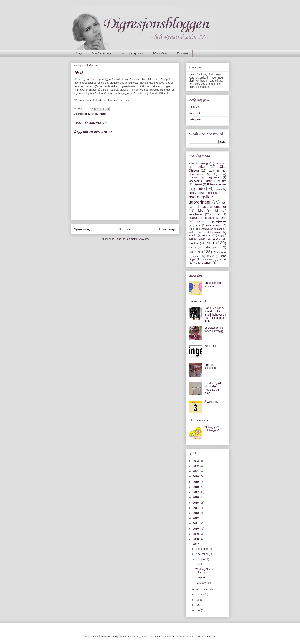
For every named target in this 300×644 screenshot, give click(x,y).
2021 (196, 471)
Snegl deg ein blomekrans (213, 284)
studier (102, 114)
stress (94, 114)
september (203, 589)
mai (198, 610)
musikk (193, 218)
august (200, 595)
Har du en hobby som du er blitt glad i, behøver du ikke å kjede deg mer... (215, 314)
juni (198, 605)
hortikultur (212, 193)
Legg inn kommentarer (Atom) (132, 239)
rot (190, 229)
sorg (220, 235)
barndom (221, 163)
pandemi (200, 222)
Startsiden (126, 229)
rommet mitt (213, 225)
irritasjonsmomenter (212, 207)
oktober (201, 559)
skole (191, 232)
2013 (196, 513)
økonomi (207, 263)
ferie (209, 181)
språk (202, 239)
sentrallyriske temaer (211, 229)
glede (199, 189)
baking (204, 163)
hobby (192, 193)
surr (211, 243)
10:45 (199, 564)
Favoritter (182, 54)
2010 (196, 529)
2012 (196, 518)
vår (196, 263)
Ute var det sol (197, 301)
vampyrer (208, 260)
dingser (217, 174)
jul (216, 211)
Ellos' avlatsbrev (198, 420)
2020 (196, 476)
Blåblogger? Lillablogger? (212, 429)
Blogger (211, 636)
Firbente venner (217, 184)
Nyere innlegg (83, 229)
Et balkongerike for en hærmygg (214, 329)
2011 (196, 523)
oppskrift (210, 218)
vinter (223, 259)
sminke (193, 235)
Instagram (195, 119)
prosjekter (219, 221)
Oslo (223, 218)
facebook (194, 181)
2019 (196, 482)
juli (198, 600)
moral (216, 214)
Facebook (194, 113)
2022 (196, 466)
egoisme (214, 177)
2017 (196, 492)
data (211, 171)
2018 (196, 487)
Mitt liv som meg (101, 54)
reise (198, 225)
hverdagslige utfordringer (201, 200)
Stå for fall (211, 346)
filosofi (198, 184)
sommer (207, 235)
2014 (196, 508)
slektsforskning (212, 232)
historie (219, 189)
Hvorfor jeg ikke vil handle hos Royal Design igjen (214, 388)
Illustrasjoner (160, 54)
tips (209, 256)
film (224, 181)
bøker (202, 167)
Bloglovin (194, 107)
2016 (196, 497)
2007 (196, 544)
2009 (196, 534)
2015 (196, 503)
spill (191, 239)
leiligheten (196, 214)
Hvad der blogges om (132, 54)
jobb (87, 114)
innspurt (200, 577)
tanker (195, 252)
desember (202, 549)
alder (191, 163)
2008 (196, 539)
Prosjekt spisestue (210, 366)
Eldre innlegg (168, 229)
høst (224, 203)
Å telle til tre (212, 402)
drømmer (194, 178)
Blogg (79, 54)
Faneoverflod (203, 583)
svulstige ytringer (202, 247)
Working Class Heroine (204, 571)
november (202, 554)
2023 (196, 461)
